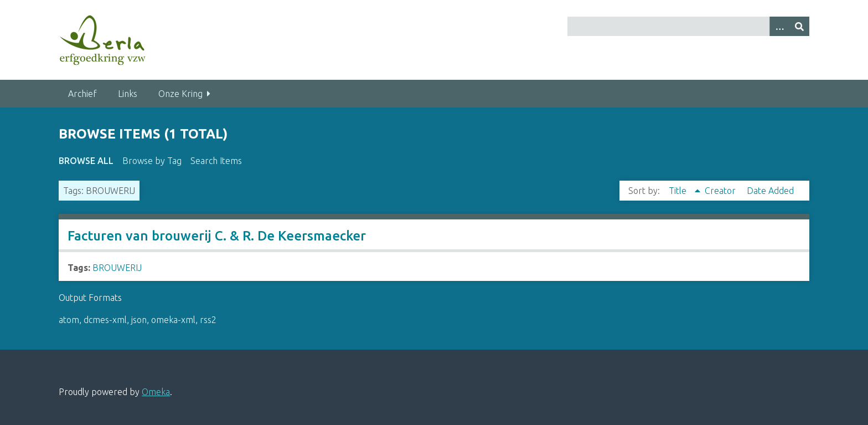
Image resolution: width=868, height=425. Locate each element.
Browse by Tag (152, 161)
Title (679, 191)
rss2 (208, 320)
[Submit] (799, 26)
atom (69, 320)
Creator (721, 191)
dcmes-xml (105, 320)
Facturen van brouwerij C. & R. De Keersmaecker (217, 236)
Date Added (770, 191)
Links (128, 94)
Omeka (156, 392)
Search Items (216, 161)
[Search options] (779, 26)
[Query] (688, 26)
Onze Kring (180, 94)
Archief (82, 94)
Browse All (86, 161)
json (139, 320)
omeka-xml (173, 320)
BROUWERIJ (117, 268)
